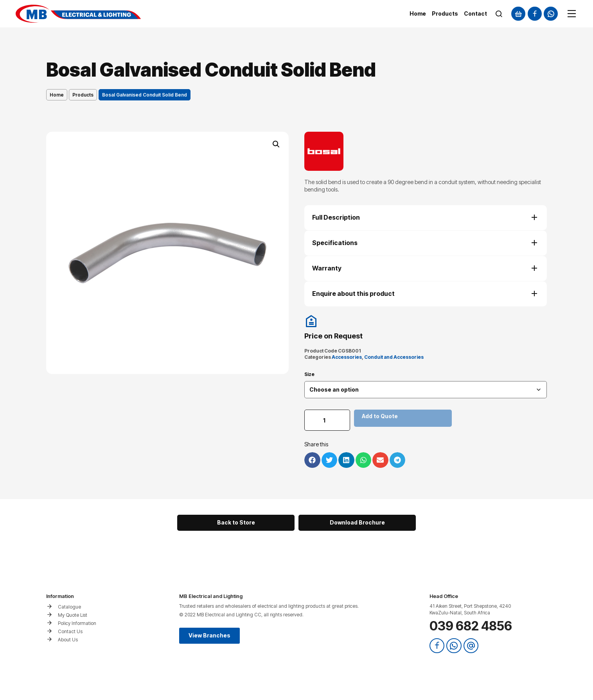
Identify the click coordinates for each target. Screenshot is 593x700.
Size (309, 374)
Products (83, 95)
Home (57, 95)
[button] (276, 144)
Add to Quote (381, 416)
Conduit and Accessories (394, 357)
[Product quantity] (328, 420)
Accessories (347, 357)
